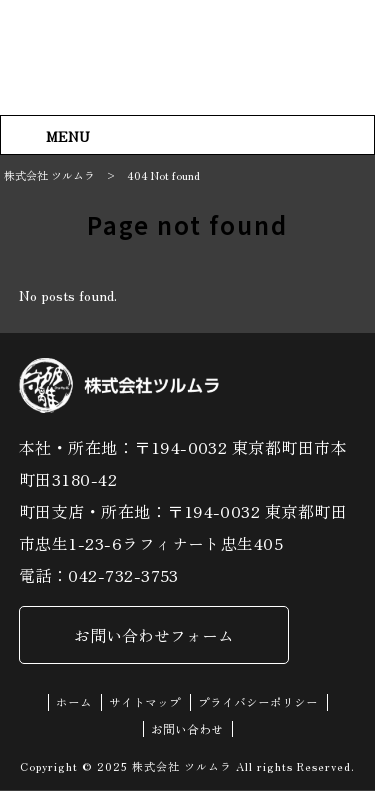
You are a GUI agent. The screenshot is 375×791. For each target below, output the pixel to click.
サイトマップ (145, 703)
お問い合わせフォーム (154, 636)
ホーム (74, 703)
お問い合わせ (187, 729)
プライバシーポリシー (258, 703)
